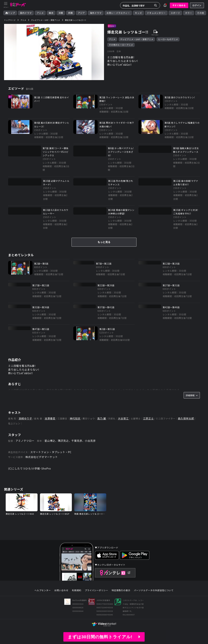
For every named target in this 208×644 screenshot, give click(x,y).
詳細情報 (192, 397)
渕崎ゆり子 (26, 421)
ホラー (189, 13)
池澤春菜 (50, 421)
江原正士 (149, 421)
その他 (201, 13)
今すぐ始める (179, 5)
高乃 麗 (102, 421)
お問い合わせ (61, 593)
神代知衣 (75, 421)
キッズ (138, 13)
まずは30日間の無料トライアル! (104, 637)
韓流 (51, 13)
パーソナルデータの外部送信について (154, 593)
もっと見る (104, 244)
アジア (81, 13)
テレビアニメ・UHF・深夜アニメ (137, 39)
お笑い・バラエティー (118, 13)
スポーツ (175, 13)
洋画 (61, 13)
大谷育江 (124, 421)
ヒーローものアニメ (168, 39)
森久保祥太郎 (187, 421)
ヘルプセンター (43, 593)
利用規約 (77, 593)
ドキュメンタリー (156, 13)
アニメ (40, 13)
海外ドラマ (96, 13)
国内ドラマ (26, 13)
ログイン (197, 5)
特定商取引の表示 (121, 593)
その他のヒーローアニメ (121, 45)
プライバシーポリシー (97, 593)
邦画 (70, 13)
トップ (10, 13)
